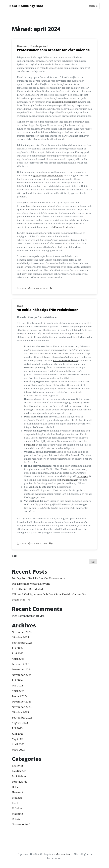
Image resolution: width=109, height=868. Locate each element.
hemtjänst (30, 445)
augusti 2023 (20, 723)
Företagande (20, 782)
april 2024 (18, 691)
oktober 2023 (20, 712)
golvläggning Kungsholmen (48, 176)
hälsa (15, 787)
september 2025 (22, 643)
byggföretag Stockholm (61, 227)
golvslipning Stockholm (64, 102)
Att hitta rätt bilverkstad (27, 589)
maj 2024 (17, 685)
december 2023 (22, 701)
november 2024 (22, 675)
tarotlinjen (82, 476)
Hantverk (18, 792)
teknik (16, 819)
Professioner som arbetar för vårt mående (53, 50)
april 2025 (18, 659)
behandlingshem (69, 480)
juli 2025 (17, 648)
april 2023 (18, 744)
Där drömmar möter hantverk (31, 584)
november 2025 (22, 632)
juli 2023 (17, 728)
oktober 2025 (20, 637)
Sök (14, 556)
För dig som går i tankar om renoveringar (39, 578)
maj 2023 (17, 739)
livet (20, 306)
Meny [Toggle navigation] (93, 6)
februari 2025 (20, 664)
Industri (17, 798)
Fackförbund (20, 776)
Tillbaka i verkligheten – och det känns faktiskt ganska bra (49, 594)
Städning (17, 814)
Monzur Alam (64, 854)
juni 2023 (18, 734)
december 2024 (22, 669)
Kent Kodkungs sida (26, 6)
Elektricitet (19, 771)
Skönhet (17, 808)
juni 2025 (18, 653)
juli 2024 (17, 680)
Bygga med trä (21, 600)
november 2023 (22, 707)
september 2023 (22, 718)
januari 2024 (20, 696)
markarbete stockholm (65, 360)
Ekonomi (23, 46)
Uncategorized (39, 46)
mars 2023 (18, 750)
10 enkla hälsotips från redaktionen (48, 310)
